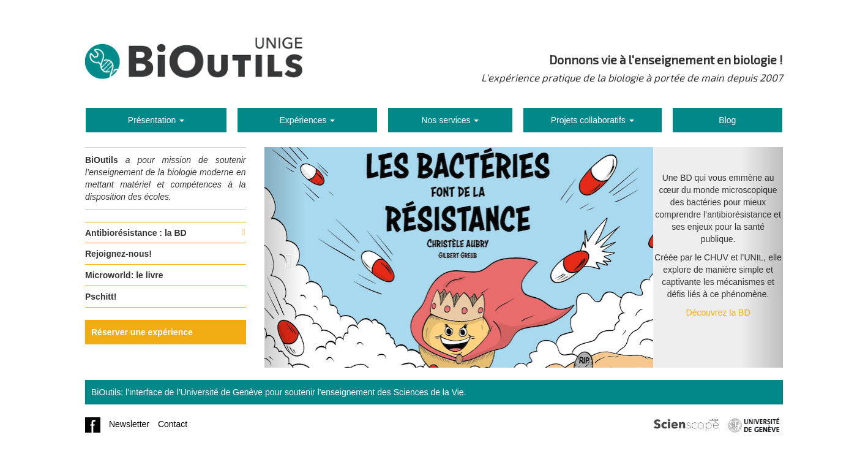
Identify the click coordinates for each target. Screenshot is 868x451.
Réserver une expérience (142, 332)
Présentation (156, 120)
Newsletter (129, 424)
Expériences (308, 120)
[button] (285, 257)
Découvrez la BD (718, 313)
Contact (173, 424)
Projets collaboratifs (593, 120)
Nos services (450, 120)
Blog (727, 120)
